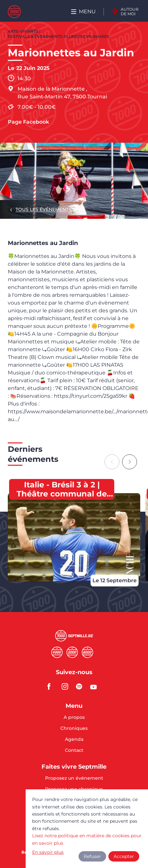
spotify (81, 686)
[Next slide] (129, 462)
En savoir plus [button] (48, 852)
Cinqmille (72, 652)
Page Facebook (28, 122)
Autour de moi (130, 11)
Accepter (124, 856)
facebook (53, 686)
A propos (74, 718)
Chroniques (74, 729)
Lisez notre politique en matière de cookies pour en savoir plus (87, 839)
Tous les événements (43, 209)
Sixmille (87, 652)
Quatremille (57, 652)
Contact (74, 750)
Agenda (74, 740)
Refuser (92, 856)
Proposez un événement (74, 778)
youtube (95, 686)
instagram (67, 686)
